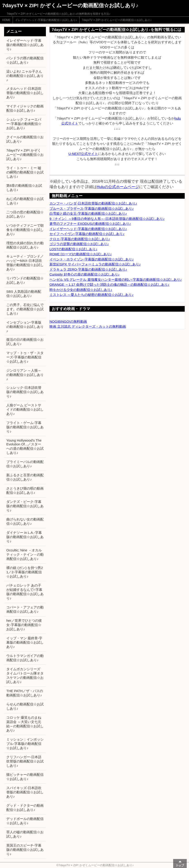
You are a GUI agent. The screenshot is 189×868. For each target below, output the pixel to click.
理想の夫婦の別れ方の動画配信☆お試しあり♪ (25, 245)
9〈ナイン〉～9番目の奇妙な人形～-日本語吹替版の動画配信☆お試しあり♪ (107, 219)
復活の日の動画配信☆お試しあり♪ (25, 342)
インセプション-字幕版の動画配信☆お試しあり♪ (25, 327)
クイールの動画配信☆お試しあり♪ (25, 139)
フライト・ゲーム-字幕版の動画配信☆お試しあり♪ (25, 427)
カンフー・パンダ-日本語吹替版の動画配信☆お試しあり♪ (93, 203)
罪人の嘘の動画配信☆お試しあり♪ (25, 834)
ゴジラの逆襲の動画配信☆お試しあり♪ (79, 244)
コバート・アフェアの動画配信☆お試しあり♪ (25, 609)
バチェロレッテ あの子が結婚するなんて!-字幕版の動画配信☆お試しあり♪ (25, 592)
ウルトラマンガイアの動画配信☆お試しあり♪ (25, 658)
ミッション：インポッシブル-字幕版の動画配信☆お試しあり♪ (25, 744)
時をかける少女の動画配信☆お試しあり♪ (81, 290)
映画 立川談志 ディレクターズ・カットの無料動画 (88, 326)
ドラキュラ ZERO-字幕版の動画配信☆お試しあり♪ (88, 269)
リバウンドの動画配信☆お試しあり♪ (25, 280)
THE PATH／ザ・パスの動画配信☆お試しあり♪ (25, 693)
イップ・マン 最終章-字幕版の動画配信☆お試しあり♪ (25, 642)
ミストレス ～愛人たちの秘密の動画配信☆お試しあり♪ (92, 295)
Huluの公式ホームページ (118, 187)
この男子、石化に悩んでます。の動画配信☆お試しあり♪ (25, 309)
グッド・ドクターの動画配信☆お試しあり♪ (25, 808)
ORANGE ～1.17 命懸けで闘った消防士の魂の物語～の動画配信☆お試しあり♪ (109, 284)
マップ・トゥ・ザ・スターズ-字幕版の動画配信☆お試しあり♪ (25, 357)
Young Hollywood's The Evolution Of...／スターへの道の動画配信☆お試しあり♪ (25, 447)
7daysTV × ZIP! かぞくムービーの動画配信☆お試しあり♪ (117, 20)
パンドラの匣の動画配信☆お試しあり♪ (25, 60)
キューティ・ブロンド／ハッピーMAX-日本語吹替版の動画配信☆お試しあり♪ (25, 263)
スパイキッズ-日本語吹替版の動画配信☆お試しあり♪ (25, 792)
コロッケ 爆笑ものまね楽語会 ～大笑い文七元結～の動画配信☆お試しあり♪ (25, 724)
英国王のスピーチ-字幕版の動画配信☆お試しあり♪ (25, 850)
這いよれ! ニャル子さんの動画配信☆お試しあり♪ (25, 76)
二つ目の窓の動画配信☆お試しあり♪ (25, 214)
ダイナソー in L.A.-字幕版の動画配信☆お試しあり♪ (25, 537)
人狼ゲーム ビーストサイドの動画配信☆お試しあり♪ (25, 409)
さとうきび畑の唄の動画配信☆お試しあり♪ (25, 490)
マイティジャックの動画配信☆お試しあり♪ (25, 108)
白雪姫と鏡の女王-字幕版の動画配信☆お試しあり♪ (88, 213)
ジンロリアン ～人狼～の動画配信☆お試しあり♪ (25, 375)
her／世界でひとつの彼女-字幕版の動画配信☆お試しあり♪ (24, 625)
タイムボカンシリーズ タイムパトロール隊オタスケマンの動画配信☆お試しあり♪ (25, 675)
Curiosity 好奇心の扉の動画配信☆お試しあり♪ (85, 274)
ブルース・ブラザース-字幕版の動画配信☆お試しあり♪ (92, 208)
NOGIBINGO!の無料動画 (68, 321)
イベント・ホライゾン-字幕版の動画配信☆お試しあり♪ (92, 259)
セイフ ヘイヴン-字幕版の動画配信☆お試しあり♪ (87, 234)
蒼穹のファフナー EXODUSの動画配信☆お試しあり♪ (90, 224)
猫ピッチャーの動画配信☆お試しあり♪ (25, 777)
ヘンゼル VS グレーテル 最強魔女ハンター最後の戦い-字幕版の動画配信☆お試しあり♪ (116, 280)
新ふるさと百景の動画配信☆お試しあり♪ (25, 477)
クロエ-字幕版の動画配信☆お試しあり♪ (80, 239)
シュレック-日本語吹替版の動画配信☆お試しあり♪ (25, 392)
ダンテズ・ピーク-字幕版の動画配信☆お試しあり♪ (25, 506)
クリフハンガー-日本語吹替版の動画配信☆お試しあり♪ (25, 761)
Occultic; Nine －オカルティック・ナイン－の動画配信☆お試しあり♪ (25, 554)
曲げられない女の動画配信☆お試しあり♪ (25, 521)
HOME (6, 20)
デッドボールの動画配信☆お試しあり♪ (25, 821)
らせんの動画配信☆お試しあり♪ (25, 706)
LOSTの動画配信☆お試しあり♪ (73, 249)
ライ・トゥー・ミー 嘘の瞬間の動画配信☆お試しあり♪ (25, 172)
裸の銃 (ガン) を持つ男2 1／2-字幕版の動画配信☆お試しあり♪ (25, 572)
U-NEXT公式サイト (83, 154)
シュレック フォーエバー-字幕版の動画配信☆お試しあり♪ (24, 124)
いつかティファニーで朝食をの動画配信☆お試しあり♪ (25, 230)
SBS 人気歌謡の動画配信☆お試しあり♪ (24, 294)
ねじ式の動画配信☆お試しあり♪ (25, 201)
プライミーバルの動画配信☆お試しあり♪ (25, 464)
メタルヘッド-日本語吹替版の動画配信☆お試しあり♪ (25, 93)
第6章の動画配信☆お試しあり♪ (24, 188)
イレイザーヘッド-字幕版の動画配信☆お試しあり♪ (46, 20)
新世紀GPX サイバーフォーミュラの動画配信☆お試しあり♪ (95, 264)
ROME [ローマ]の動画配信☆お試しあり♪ (81, 254)
